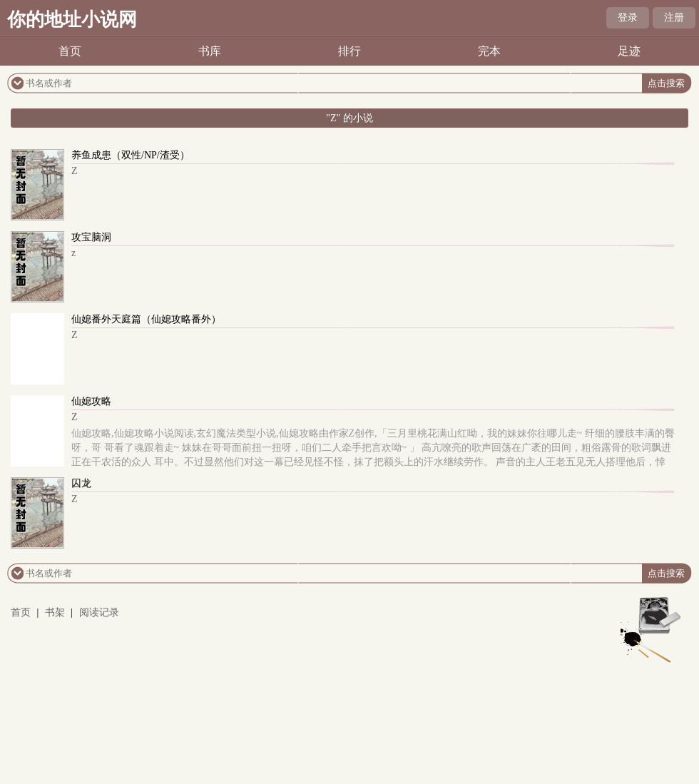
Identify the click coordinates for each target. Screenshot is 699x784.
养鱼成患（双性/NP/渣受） (131, 155)
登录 (628, 17)
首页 (70, 51)
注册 (674, 17)
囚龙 (81, 483)
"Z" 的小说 (349, 118)
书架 (55, 612)
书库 (210, 51)
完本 (489, 51)
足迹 (629, 51)
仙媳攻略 (91, 401)
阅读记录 (99, 612)
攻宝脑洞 (91, 237)
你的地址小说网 (72, 20)
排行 (349, 51)
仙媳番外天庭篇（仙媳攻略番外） (146, 319)
